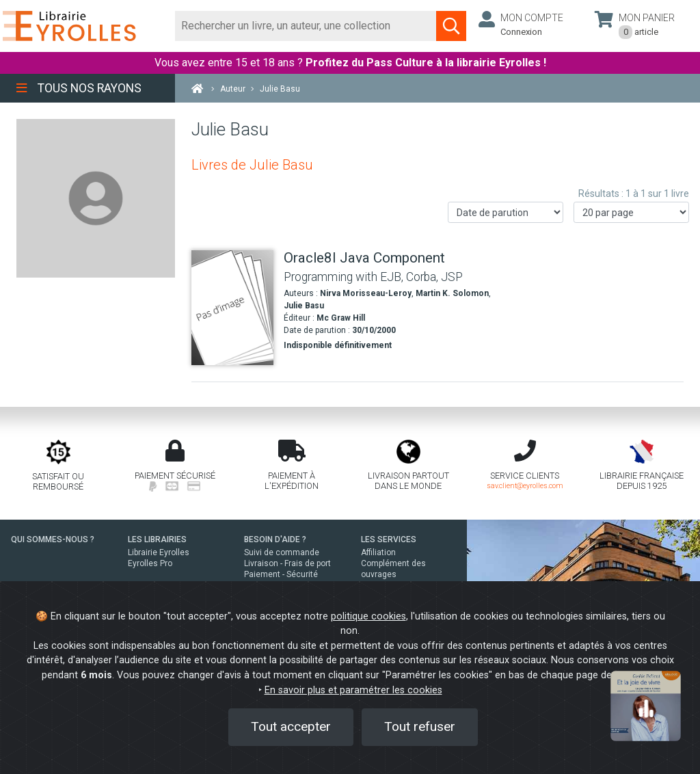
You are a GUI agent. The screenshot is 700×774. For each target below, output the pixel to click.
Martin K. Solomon (452, 293)
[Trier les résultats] (506, 212)
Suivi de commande (282, 552)
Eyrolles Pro (150, 563)
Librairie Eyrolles (159, 552)
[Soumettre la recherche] (451, 26)
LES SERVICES (389, 539)
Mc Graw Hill (341, 318)
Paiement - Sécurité (281, 574)
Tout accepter (291, 726)
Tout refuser (420, 726)
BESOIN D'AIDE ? (275, 539)
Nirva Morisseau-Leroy (366, 293)
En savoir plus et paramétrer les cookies (353, 690)
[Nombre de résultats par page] (631, 212)
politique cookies (368, 616)
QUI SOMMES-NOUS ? (53, 539)
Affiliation (378, 552)
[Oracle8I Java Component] (232, 308)
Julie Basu (304, 306)
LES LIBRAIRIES (157, 539)
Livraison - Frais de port (287, 563)
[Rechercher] (306, 26)
